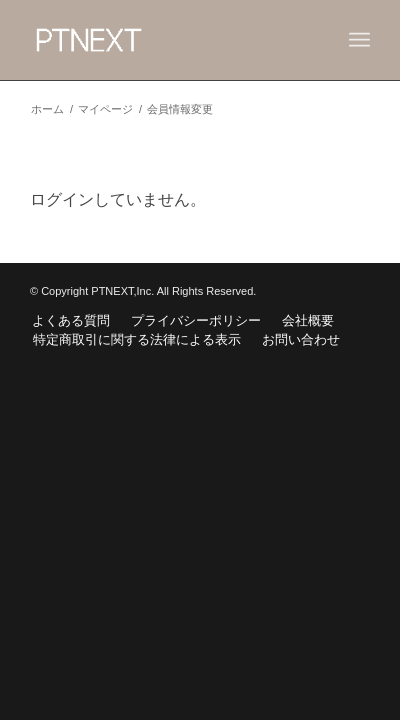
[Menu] (359, 40)
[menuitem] (71, 321)
